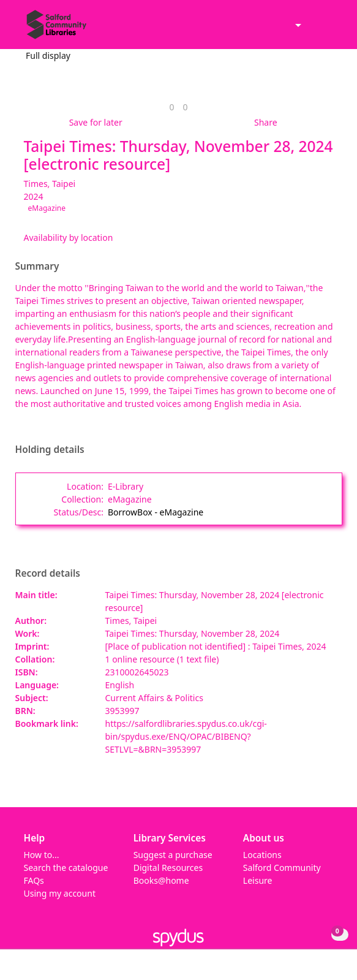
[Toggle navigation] (329, 30)
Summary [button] (37, 267)
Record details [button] (48, 574)
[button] (314, 30)
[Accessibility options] (297, 26)
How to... (42, 855)
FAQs (34, 880)
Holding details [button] (50, 450)
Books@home (161, 880)
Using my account (60, 893)
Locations (262, 855)
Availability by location (69, 237)
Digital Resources (168, 868)
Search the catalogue (66, 868)
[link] (171, 107)
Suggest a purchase (173, 855)
